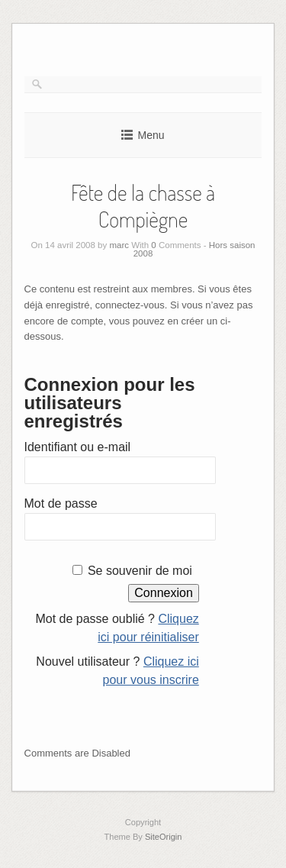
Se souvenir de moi (140, 571)
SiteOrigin (164, 837)
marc (119, 245)
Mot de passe (61, 503)
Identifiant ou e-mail (78, 447)
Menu (151, 135)
